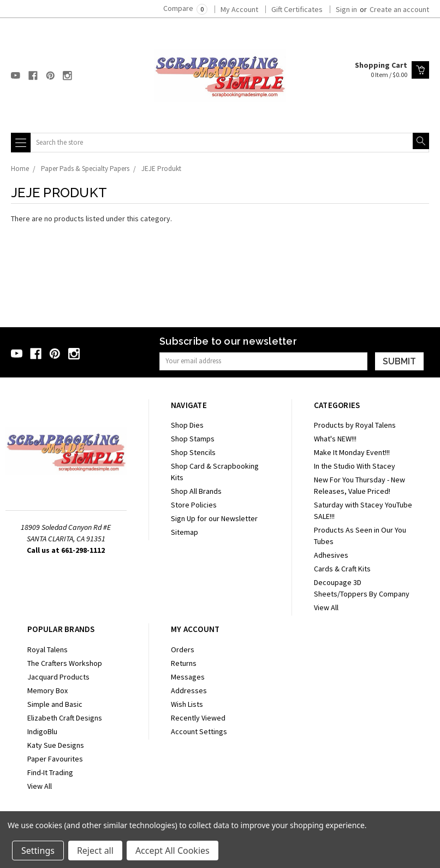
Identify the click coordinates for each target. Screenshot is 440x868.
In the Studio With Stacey (355, 466)
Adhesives (331, 555)
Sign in (346, 9)
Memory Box (47, 690)
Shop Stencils (193, 452)
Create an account (399, 9)
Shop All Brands (196, 491)
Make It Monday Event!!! (352, 452)
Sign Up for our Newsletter (214, 518)
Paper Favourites (55, 759)
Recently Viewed (198, 718)
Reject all (95, 851)
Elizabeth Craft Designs (65, 718)
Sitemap (185, 532)
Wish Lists (187, 704)
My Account (239, 9)
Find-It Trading (50, 772)
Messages (188, 677)
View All (326, 607)
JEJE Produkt (161, 169)
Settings (38, 851)
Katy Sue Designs (56, 745)
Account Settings (199, 731)
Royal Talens (47, 649)
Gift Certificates (297, 9)
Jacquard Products (58, 677)
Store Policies (194, 505)
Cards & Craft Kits (342, 569)
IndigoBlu (42, 731)
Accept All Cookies (173, 851)
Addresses (189, 690)
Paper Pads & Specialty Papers (85, 169)
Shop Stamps (193, 439)
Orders (183, 649)
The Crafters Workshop (65, 663)
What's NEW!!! (335, 439)
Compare (185, 8)
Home (20, 169)
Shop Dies (187, 425)
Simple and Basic (55, 704)
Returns (184, 663)
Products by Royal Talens (355, 425)
